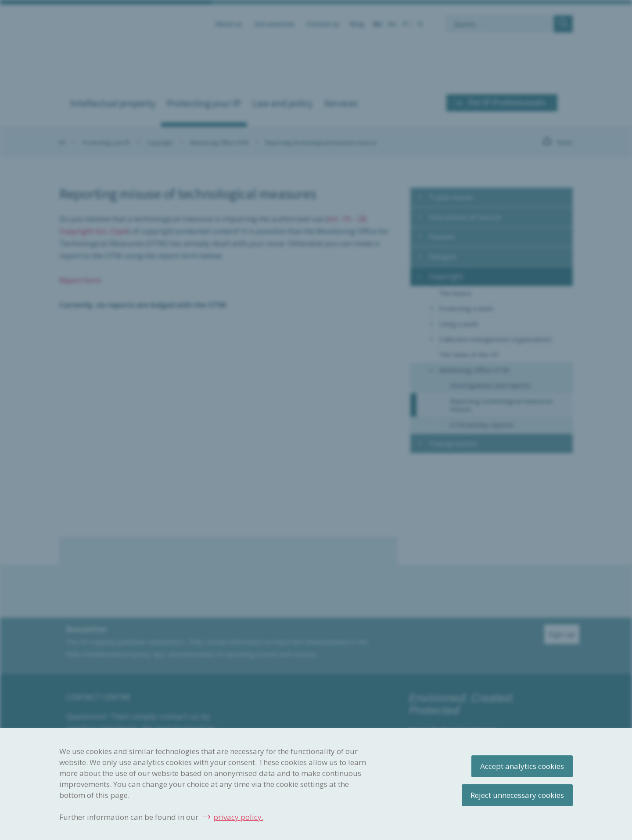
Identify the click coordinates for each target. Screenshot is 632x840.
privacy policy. (238, 817)
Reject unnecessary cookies (517, 795)
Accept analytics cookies (522, 766)
